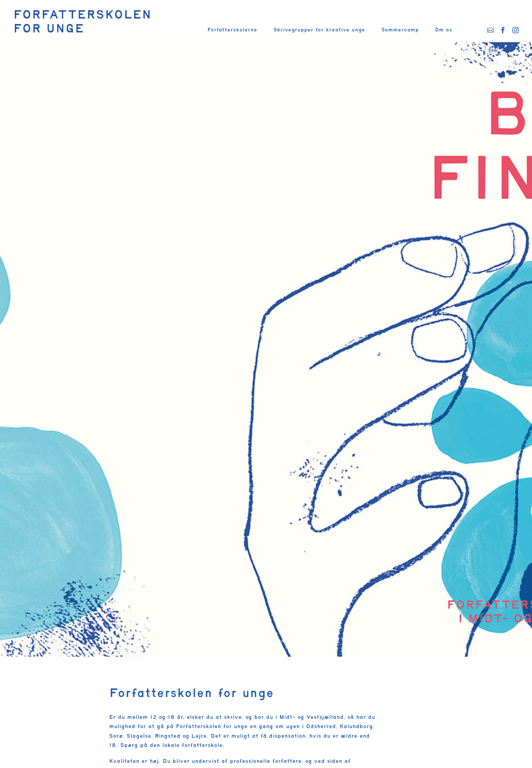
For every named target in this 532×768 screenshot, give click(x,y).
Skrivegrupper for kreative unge (319, 30)
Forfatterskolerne (232, 30)
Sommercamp (400, 30)
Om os (444, 30)
